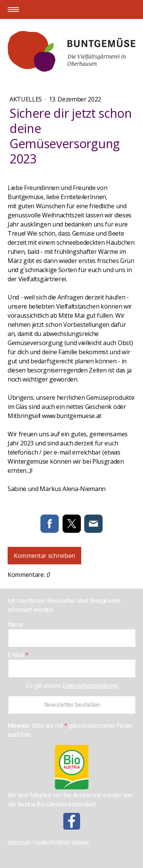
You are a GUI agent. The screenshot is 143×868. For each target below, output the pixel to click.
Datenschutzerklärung (90, 686)
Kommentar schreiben (44, 556)
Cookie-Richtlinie (52, 842)
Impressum (19, 842)
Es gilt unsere (72, 686)
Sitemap (81, 842)
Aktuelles (27, 99)
